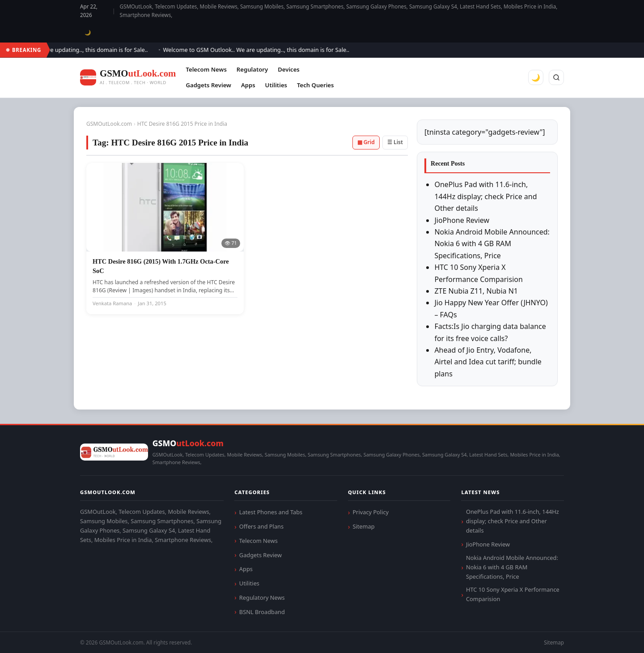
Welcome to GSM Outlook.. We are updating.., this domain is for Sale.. (260, 50)
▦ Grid (366, 142)
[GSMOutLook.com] (128, 78)
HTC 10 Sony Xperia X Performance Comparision (513, 594)
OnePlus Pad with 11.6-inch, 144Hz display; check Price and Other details (485, 196)
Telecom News (206, 69)
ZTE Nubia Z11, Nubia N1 (476, 291)
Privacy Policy (371, 512)
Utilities (276, 85)
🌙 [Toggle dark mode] (88, 32)
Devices (289, 69)
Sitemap (363, 526)
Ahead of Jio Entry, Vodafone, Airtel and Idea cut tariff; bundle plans (488, 362)
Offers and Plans (261, 526)
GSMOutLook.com (109, 124)
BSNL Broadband (262, 612)
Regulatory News (262, 598)
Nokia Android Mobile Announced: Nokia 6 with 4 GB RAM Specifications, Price (492, 244)
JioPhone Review (462, 220)
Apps (248, 85)
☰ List (395, 142)
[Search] (556, 77)
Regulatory (252, 69)
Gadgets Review (208, 85)
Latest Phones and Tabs (271, 512)
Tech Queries (315, 85)
